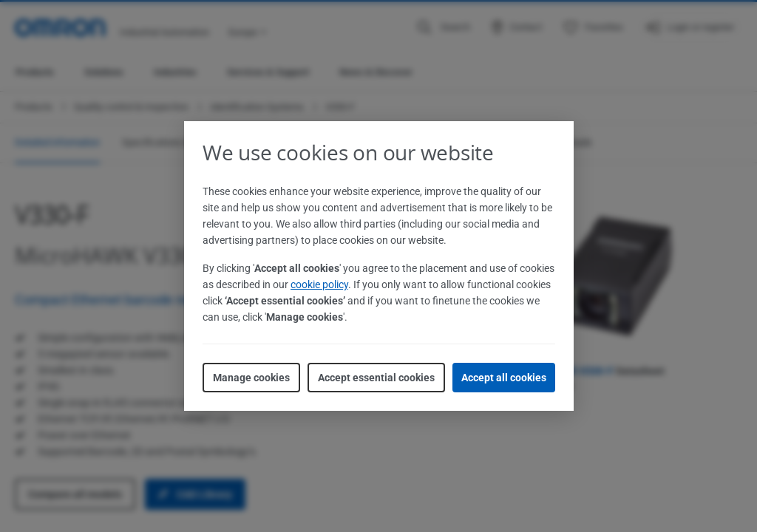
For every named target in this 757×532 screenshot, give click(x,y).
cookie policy (319, 284)
